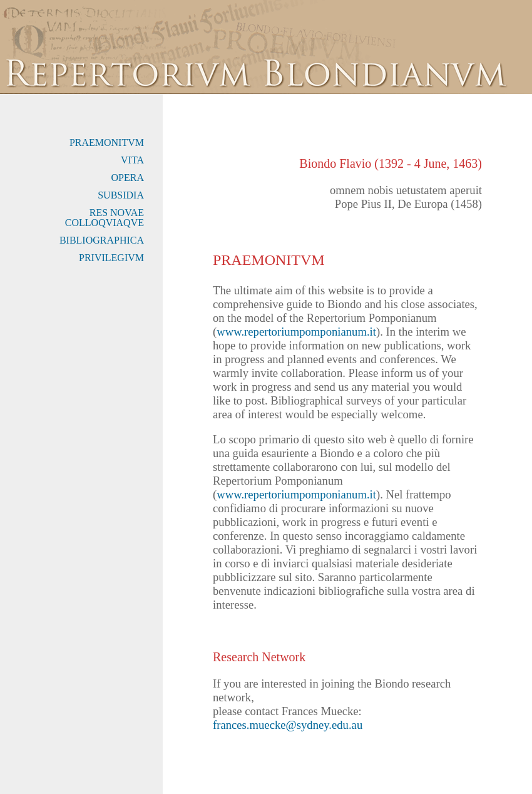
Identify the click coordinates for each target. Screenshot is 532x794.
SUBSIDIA (121, 195)
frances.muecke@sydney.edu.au (288, 725)
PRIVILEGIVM (111, 258)
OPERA (128, 178)
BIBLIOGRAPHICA (102, 240)
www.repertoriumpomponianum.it (296, 332)
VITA (132, 160)
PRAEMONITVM (107, 142)
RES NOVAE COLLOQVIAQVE (105, 218)
